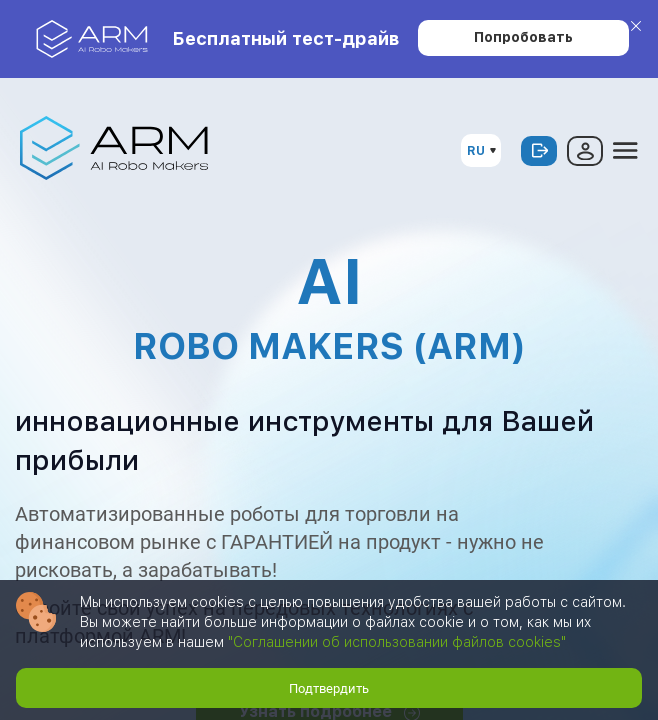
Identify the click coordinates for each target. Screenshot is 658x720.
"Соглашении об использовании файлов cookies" (397, 642)
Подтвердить (329, 688)
